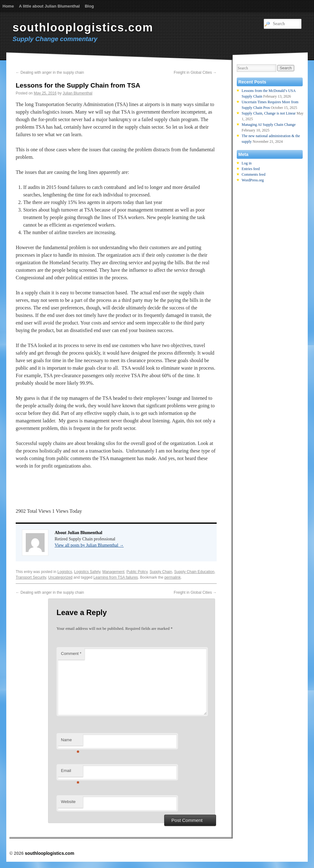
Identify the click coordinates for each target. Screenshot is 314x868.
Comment (71, 654)
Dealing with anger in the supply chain (50, 72)
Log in (247, 163)
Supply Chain (161, 572)
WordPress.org (253, 180)
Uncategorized (60, 577)
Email (70, 772)
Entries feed (251, 169)
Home (8, 6)
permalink (172, 577)
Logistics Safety (87, 572)
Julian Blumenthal (77, 93)
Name (70, 742)
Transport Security (31, 577)
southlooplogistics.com (83, 27)
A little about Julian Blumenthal (49, 6)
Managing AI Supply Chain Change (269, 125)
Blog (89, 6)
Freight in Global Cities (195, 72)
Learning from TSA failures (116, 577)
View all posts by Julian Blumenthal (89, 545)
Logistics (65, 572)
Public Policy (137, 572)
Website (68, 802)
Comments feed (254, 174)
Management (113, 572)
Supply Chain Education (194, 572)
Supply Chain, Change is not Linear (269, 113)
